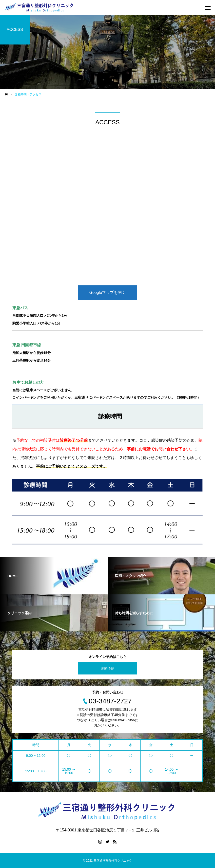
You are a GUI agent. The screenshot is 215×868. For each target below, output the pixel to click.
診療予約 (108, 668)
